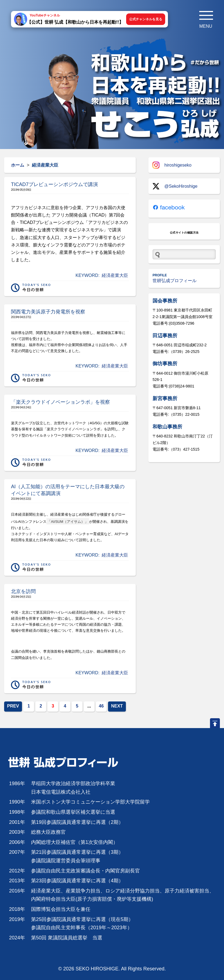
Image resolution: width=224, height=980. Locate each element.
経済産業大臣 (115, 275)
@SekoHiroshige (175, 186)
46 (101, 706)
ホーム (18, 165)
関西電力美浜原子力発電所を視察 (48, 312)
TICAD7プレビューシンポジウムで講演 (54, 184)
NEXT (117, 706)
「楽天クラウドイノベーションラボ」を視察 (60, 402)
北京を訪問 (23, 591)
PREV (13, 706)
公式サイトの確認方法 (184, 233)
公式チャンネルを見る (146, 19)
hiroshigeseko (172, 165)
